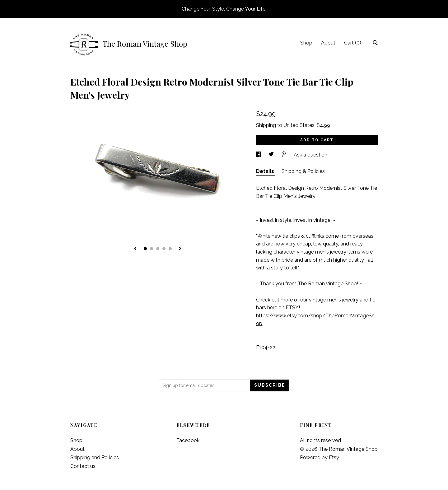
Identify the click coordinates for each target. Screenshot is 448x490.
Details (266, 171)
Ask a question (310, 155)
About (328, 43)
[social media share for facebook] (259, 155)
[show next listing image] (180, 249)
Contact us (83, 466)
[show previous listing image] (135, 249)
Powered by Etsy (320, 457)
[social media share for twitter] (272, 155)
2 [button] (152, 249)
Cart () (353, 43)
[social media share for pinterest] (284, 155)
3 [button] (158, 249)
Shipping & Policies (303, 171)
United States (299, 125)
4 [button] (164, 249)
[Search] (375, 44)
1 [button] (145, 249)
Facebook (188, 440)
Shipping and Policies (95, 457)
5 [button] (170, 249)
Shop (306, 43)
